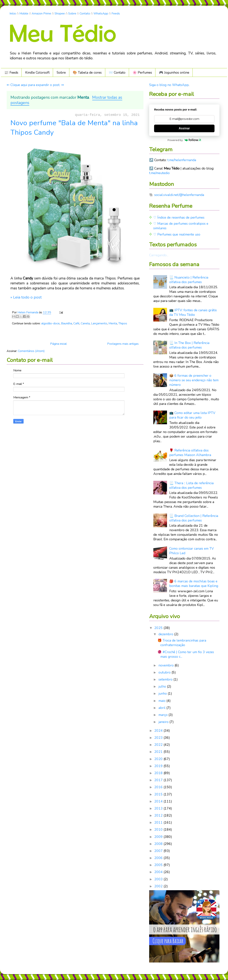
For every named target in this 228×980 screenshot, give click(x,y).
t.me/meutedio (159, 173)
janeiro (164, 722)
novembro (167, 665)
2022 (159, 745)
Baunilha (66, 323)
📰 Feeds (11, 72)
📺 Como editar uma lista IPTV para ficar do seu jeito (192, 415)
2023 (159, 738)
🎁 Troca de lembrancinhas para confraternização (182, 643)
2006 (159, 858)
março (163, 715)
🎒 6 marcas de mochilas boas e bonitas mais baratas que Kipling (194, 584)
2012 (159, 815)
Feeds (116, 14)
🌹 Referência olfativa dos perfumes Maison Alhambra (190, 453)
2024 (159, 731)
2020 (159, 759)
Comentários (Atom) (31, 351)
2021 (159, 752)
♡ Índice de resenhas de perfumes (179, 217)
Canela (85, 323)
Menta (113, 323)
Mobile (24, 14)
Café (76, 323)
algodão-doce (50, 323)
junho (163, 693)
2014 (159, 801)
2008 (159, 844)
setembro (166, 679)
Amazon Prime (41, 14)
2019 (159, 766)
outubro (165, 672)
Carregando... (159, 255)
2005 (159, 865)
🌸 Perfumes (142, 72)
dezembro (166, 634)
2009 (159, 837)
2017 (159, 780)
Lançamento (99, 323)
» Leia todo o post (26, 297)
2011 (159, 822)
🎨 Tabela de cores (87, 72)
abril (162, 708)
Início (13, 14)
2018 (159, 773)
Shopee (60, 14)
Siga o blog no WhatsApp (169, 85)
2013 (159, 808)
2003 (159, 879)
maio (162, 701)
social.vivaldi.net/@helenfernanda (179, 195)
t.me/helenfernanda (182, 160)
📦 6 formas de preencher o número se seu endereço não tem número (194, 380)
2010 (159, 830)
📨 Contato (117, 72)
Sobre (72, 14)
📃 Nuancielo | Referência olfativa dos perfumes (189, 280)
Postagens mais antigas (123, 344)
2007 (159, 851)
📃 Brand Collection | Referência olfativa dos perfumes (194, 518)
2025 (159, 628)
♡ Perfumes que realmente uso (177, 234)
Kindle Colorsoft (37, 72)
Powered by (184, 140)
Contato (85, 14)
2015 (159, 794)
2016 (159, 787)
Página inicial (58, 344)
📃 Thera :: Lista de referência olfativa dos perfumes (191, 485)
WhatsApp (101, 14)
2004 (159, 872)
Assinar (184, 128)
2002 (159, 886)
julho (163, 686)
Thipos (123, 323)
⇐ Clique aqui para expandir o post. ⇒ (35, 85)
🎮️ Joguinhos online (174, 72)
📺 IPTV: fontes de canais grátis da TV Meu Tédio (193, 312)
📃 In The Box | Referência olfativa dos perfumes (189, 345)
